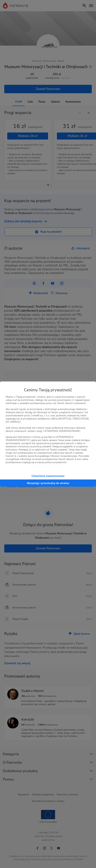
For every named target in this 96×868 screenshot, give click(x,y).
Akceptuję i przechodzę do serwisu (48, 483)
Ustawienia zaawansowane (48, 476)
